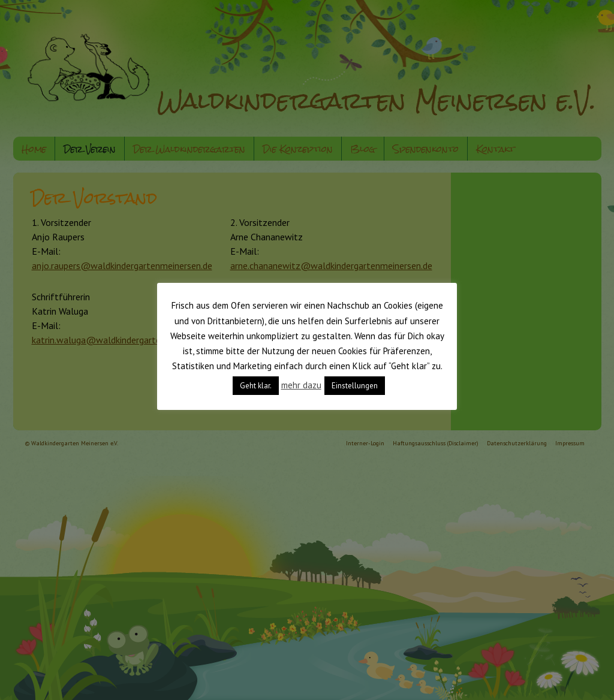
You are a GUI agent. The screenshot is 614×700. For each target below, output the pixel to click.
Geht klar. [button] (256, 386)
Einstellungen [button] (355, 386)
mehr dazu (301, 385)
